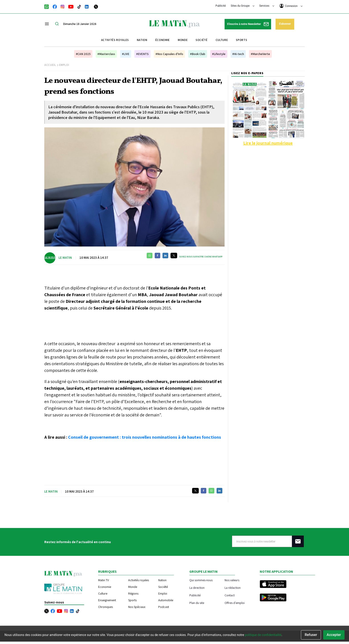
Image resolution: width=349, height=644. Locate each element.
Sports (241, 40)
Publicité (221, 6)
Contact (230, 595)
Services (267, 6)
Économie (163, 40)
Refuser (311, 635)
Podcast (164, 607)
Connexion (291, 6)
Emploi (64, 65)
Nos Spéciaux (137, 607)
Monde (183, 40)
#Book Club (198, 54)
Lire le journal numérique (268, 143)
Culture (222, 40)
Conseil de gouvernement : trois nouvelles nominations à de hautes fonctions (145, 437)
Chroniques (106, 607)
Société (202, 40)
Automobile (166, 600)
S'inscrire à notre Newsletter (248, 24)
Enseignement (107, 600)
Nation (142, 40)
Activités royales (115, 40)
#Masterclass (106, 54)
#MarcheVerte (260, 54)
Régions (133, 593)
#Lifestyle (219, 54)
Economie (105, 587)
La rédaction (233, 588)
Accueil (50, 65)
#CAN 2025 (83, 54)
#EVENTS (142, 54)
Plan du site (197, 603)
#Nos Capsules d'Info (169, 54)
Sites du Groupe (243, 6)
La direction (197, 588)
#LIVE (126, 54)
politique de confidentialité (263, 635)
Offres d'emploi (235, 603)
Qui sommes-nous (201, 580)
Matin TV (103, 580)
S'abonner (285, 24)
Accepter (334, 635)
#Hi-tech (238, 54)
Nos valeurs (232, 580)
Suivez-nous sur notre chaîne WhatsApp (201, 257)
